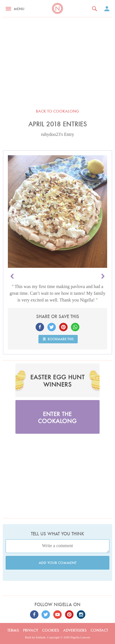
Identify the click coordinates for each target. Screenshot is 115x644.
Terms (13, 630)
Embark (41, 637)
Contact (99, 630)
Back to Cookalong (58, 111)
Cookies (51, 630)
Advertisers (75, 630)
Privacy (31, 630)
